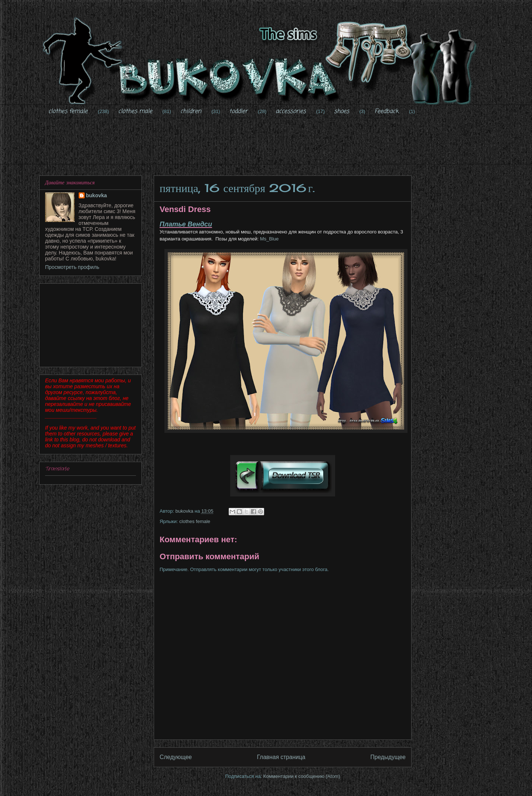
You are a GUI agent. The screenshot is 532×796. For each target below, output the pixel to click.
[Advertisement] (266, 146)
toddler (238, 112)
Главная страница (281, 757)
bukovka (97, 195)
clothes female (68, 112)
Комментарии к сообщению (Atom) (302, 776)
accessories (291, 112)
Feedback (387, 112)
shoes (342, 112)
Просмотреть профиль (72, 267)
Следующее (176, 757)
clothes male (135, 112)
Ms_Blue (270, 239)
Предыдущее (388, 757)
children (191, 112)
